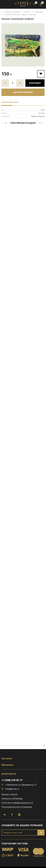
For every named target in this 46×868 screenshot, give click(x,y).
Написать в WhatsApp (12, 799)
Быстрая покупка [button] (23, 92)
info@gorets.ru (12, 789)
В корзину (35, 83)
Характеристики (10, 102)
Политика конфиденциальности (17, 803)
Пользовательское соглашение (17, 807)
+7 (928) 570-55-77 (12, 780)
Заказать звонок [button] (10, 794)
